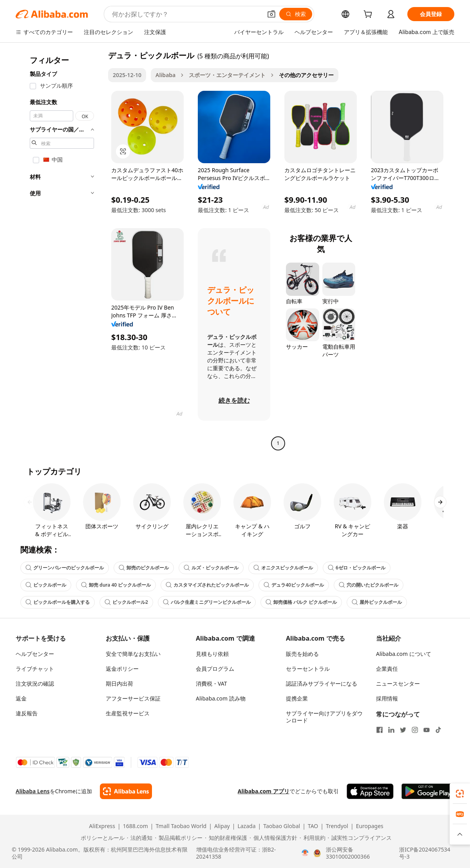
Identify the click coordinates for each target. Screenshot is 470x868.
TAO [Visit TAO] (313, 826)
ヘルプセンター (35, 654)
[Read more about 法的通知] (140, 838)
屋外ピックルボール (377, 602)
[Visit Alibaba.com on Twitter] (403, 730)
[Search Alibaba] (186, 14)
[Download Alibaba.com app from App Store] (370, 791)
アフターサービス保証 (133, 698)
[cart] (369, 15)
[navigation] (60, 250)
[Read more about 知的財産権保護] (226, 838)
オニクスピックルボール (283, 568)
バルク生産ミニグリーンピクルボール (207, 602)
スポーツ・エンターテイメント (227, 75)
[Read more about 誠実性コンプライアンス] (360, 838)
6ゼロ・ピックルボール (357, 568)
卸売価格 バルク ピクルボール (301, 602)
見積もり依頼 (212, 654)
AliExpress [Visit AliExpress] (102, 826)
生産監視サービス (128, 713)
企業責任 (387, 669)
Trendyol (337, 826)
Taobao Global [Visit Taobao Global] (282, 826)
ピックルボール (46, 585)
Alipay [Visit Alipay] (222, 826)
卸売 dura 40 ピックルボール (116, 585)
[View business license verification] (305, 853)
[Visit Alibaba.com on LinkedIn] (391, 730)
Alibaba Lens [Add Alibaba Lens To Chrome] (33, 791)
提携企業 (297, 698)
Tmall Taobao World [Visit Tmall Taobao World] (181, 826)
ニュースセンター (398, 683)
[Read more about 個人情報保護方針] (273, 838)
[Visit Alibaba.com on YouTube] (427, 730)
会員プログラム (215, 669)
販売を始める (302, 654)
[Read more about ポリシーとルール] (101, 838)
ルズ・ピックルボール (211, 568)
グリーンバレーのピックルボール (65, 568)
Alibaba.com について (404, 654)
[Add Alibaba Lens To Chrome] (126, 791)
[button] (271, 14)
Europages (370, 826)
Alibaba (165, 75)
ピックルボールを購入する (58, 602)
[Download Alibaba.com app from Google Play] (428, 791)
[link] (460, 794)
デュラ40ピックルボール (294, 585)
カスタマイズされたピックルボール (207, 585)
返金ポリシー (122, 669)
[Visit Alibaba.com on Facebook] (380, 730)
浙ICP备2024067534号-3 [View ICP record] (425, 853)
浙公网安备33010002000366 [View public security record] (348, 853)
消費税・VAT (211, 683)
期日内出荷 (119, 683)
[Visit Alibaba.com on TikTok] (438, 730)
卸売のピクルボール (144, 568)
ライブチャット (35, 669)
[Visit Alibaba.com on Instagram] (415, 730)
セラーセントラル (308, 669)
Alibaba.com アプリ (264, 791)
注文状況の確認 (35, 683)
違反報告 (27, 713)
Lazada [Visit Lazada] (246, 826)
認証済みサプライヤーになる (322, 683)
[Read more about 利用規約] (313, 838)
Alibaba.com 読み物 (221, 698)
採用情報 (387, 698)
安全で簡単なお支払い (133, 654)
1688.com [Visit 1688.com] (136, 826)
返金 (21, 698)
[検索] (296, 14)
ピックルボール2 (126, 602)
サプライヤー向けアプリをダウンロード (324, 717)
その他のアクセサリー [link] (306, 75)
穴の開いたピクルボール (369, 585)
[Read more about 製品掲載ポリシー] (179, 838)
